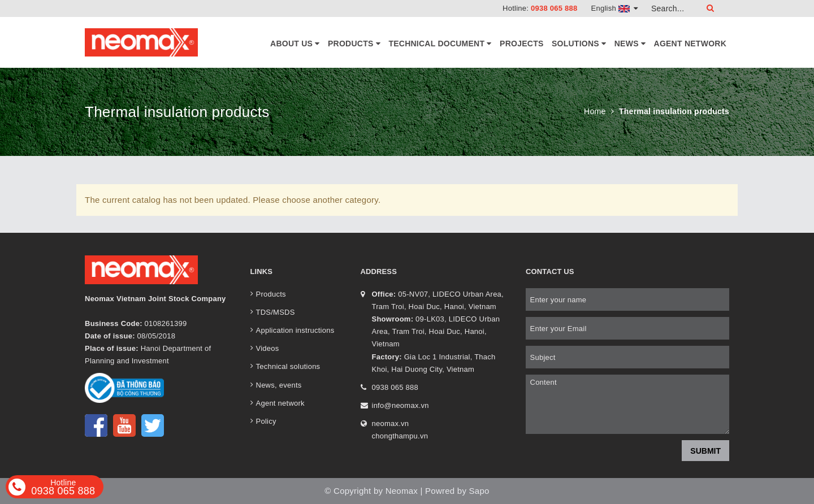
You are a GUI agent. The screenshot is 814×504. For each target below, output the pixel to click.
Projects (521, 44)
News (630, 44)
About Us (295, 44)
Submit (705, 451)
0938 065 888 (554, 8)
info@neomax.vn (400, 405)
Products (354, 44)
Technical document (440, 44)
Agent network (690, 44)
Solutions (579, 44)
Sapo (479, 491)
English (615, 8)
